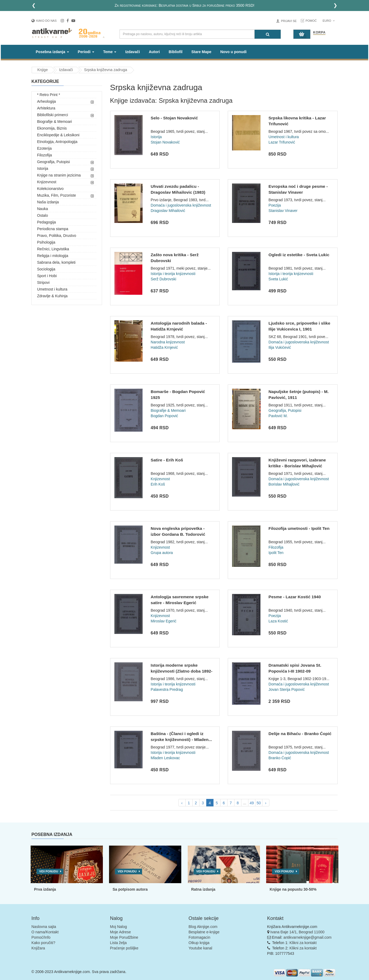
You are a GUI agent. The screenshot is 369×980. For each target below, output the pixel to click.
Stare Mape (201, 52)
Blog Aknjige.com (203, 927)
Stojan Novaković (165, 142)
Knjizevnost (47, 182)
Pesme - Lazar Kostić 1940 (295, 597)
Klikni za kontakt (303, 943)
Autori (154, 52)
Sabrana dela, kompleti (56, 262)
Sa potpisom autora (130, 889)
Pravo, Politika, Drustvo (57, 236)
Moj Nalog (119, 927)
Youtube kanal (200, 948)
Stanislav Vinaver (283, 211)
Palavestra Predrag (167, 689)
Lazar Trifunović (282, 142)
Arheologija (46, 101)
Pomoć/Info (41, 937)
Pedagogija (46, 222)
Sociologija (46, 269)
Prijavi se (289, 21)
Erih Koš (158, 484)
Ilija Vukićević (280, 347)
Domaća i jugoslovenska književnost (181, 205)
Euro (329, 21)
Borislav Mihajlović (284, 484)
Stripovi (43, 282)
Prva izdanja (45, 889)
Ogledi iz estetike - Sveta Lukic (299, 255)
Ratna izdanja (203, 889)
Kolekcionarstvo (50, 189)
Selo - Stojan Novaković (174, 118)
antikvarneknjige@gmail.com (307, 937)
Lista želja (118, 943)
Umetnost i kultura (52, 289)
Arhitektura (46, 108)
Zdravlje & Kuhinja (52, 296)
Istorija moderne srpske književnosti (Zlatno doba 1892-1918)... (182, 671)
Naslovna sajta (44, 927)
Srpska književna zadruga (106, 70)
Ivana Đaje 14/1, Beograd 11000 (297, 932)
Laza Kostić (278, 621)
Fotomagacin (199, 937)
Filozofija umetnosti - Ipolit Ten (299, 528)
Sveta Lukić (278, 279)
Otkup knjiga (199, 943)
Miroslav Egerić (164, 621)
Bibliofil (176, 52)
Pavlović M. (278, 416)
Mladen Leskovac (165, 758)
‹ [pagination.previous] (182, 803)
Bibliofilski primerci (53, 115)
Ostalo (42, 215)
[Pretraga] (268, 34)
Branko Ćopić (280, 758)
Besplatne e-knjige (204, 932)
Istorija (43, 168)
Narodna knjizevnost (168, 342)
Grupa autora (162, 553)
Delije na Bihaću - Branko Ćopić (300, 734)
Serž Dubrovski (163, 279)
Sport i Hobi (47, 276)
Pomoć (311, 21)
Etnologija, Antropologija (57, 142)
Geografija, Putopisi (53, 162)
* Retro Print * (49, 95)
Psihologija (46, 242)
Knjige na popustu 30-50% (293, 889)
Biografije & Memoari (55, 122)
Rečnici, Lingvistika (53, 249)
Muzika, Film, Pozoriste (57, 195)
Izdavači (132, 52)
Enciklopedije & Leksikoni (58, 135)
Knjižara (38, 948)
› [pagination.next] (266, 803)
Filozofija (44, 155)
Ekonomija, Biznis (52, 128)
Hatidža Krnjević (164, 347)
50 (259, 803)
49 (252, 803)
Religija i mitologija (53, 256)
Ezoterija (44, 148)
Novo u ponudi (233, 52)
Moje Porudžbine (124, 937)
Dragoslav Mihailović (168, 211)
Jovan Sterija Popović (287, 689)
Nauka (42, 209)
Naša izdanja (48, 202)
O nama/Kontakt (45, 932)
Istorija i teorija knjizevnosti (173, 274)
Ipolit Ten (276, 553)
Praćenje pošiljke (124, 948)
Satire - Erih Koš (167, 460)
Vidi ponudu (49, 871)
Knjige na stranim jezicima (59, 175)
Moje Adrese (121, 932)
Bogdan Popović (164, 416)
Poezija (275, 205)
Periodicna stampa (53, 229)
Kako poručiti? (43, 943)
